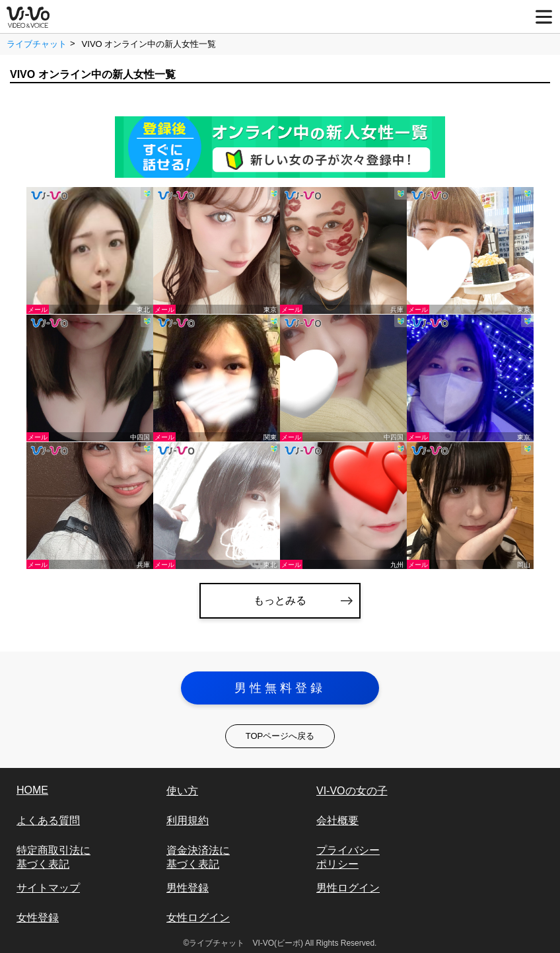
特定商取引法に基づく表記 (53, 857)
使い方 (182, 791)
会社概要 (337, 820)
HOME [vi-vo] (32, 790)
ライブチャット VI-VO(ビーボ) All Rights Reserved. (283, 943)
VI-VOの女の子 (352, 791)
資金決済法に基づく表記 (198, 857)
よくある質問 (48, 820)
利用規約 (188, 820)
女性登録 (38, 918)
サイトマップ (48, 888)
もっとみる (280, 600)
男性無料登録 (280, 688)
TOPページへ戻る (280, 736)
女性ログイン (198, 918)
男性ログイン (348, 888)
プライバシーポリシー (348, 857)
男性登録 (188, 888)
